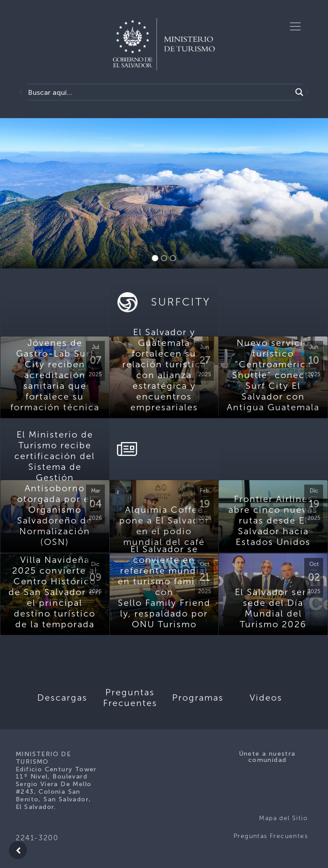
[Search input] (159, 92)
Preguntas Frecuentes (271, 836)
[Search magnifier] (299, 92)
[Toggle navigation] (295, 26)
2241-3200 (37, 838)
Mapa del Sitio (283, 818)
